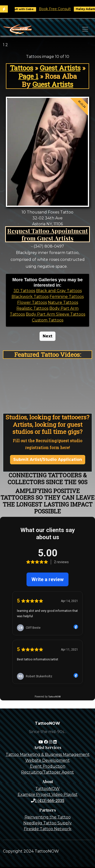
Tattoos (21, 68)
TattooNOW (47, 789)
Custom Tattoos (48, 320)
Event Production (48, 766)
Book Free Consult (58, 9)
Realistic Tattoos (32, 308)
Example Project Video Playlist (48, 795)
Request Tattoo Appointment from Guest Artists (47, 234)
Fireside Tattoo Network (48, 829)
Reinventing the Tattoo (48, 817)
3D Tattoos (24, 291)
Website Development (47, 760)
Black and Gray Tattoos (59, 291)
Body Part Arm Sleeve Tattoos (55, 314)
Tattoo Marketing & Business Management (48, 754)
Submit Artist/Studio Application (48, 460)
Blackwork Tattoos (30, 297)
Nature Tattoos (63, 302)
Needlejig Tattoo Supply (47, 823)
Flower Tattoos (32, 302)
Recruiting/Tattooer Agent (47, 772)
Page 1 (28, 76)
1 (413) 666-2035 (48, 800)
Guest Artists (60, 68)
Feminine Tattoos (67, 297)
